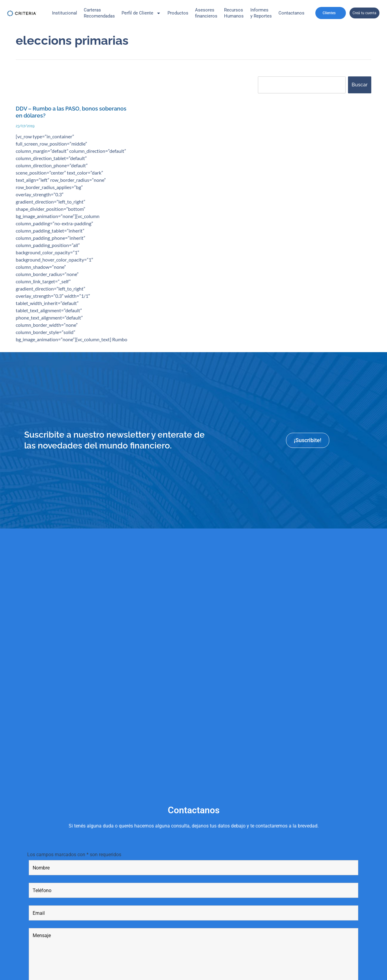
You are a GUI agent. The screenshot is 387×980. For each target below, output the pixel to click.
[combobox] (302, 85)
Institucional (65, 13)
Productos (178, 13)
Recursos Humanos (234, 13)
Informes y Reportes (261, 13)
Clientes (331, 13)
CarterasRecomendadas (99, 13)
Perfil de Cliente (141, 13)
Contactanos (291, 13)
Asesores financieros (206, 13)
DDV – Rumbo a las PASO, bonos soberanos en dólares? (60, 112)
